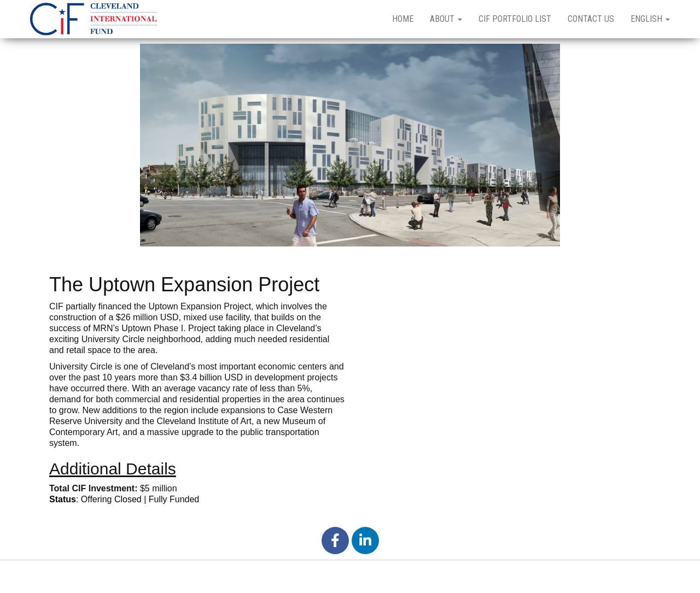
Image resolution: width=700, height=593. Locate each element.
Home (403, 19)
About (446, 19)
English (650, 19)
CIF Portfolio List (515, 19)
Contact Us (591, 19)
